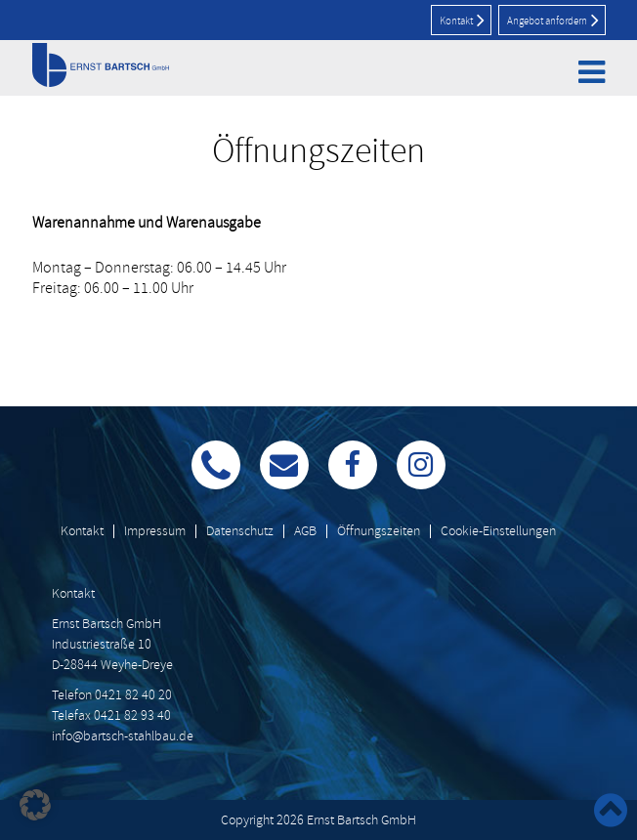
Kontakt (462, 20)
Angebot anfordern (553, 20)
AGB (305, 531)
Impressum (155, 531)
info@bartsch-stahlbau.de (123, 736)
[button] (35, 805)
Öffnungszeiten (379, 531)
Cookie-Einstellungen (498, 531)
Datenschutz (240, 531)
